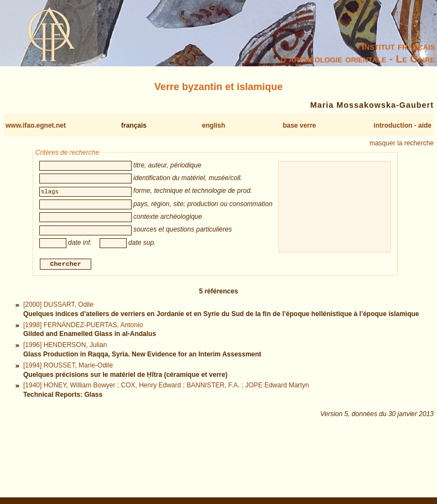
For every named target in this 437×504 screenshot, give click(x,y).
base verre (299, 125)
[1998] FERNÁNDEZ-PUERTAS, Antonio (83, 326)
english (214, 125)
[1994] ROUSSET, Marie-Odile (68, 366)
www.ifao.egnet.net (36, 125)
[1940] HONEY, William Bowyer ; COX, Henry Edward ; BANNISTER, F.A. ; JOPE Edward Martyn (166, 387)
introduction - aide (402, 125)
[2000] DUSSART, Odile (58, 306)
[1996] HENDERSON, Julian (65, 347)
